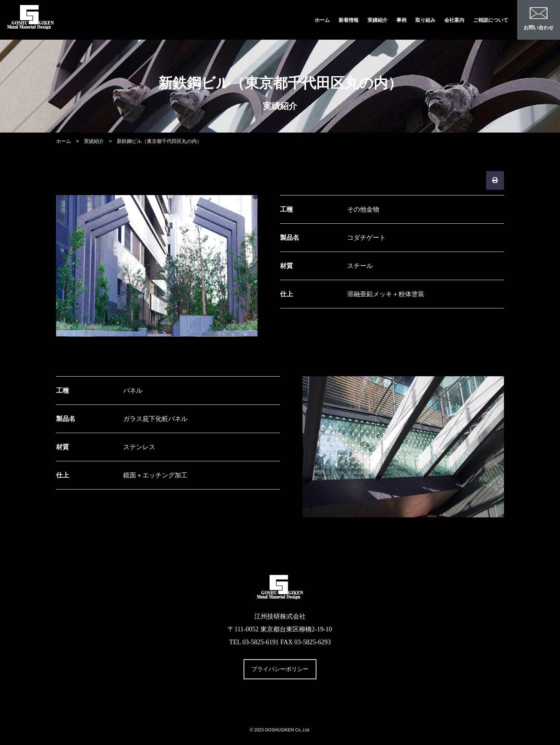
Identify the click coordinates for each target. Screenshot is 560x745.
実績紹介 (377, 20)
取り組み (425, 20)
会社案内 (454, 20)
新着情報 (349, 20)
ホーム (322, 20)
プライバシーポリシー (280, 669)
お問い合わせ (539, 19)
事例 (401, 20)
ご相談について (491, 20)
